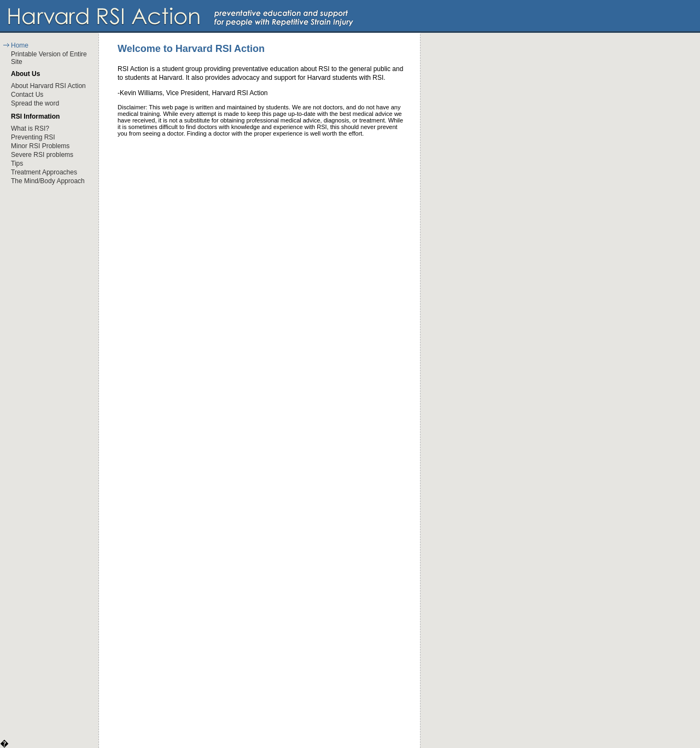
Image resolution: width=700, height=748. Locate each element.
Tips (17, 163)
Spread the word (35, 103)
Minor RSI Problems (40, 146)
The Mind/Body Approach (48, 181)
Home (20, 45)
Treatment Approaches (44, 172)
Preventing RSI (33, 137)
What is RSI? (30, 128)
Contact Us (27, 95)
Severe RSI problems (42, 155)
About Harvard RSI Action (48, 86)
